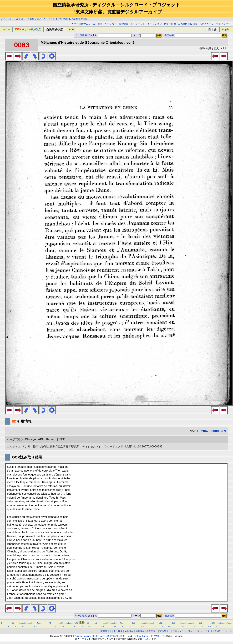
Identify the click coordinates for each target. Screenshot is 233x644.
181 (9, 626)
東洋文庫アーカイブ (40, 19)
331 (209, 626)
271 (129, 626)
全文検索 (169, 35)
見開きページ (207, 24)
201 (36, 626)
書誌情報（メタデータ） (132, 24)
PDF (71, 29)
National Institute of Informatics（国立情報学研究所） (101, 636)
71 (96, 623)
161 (214, 623)
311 (183, 626)
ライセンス (194, 631)
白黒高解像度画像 (78, 19)
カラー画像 (170, 24)
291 (156, 626)
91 (121, 623)
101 (134, 623)
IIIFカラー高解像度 (28, 29)
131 (174, 623)
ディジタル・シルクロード (14, 19)
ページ (144, 35)
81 (108, 623)
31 (38, 623)
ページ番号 (110, 24)
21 (25, 623)
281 (143, 626)
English (226, 29)
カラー (6, 29)
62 (77, 623)
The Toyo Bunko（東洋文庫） (147, 636)
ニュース (227, 631)
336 (217, 626)
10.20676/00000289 (211, 431)
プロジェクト (179, 631)
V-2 (65, 19)
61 (75, 623)
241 (89, 626)
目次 (100, 24)
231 (76, 626)
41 (50, 623)
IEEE (62, 439)
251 (102, 626)
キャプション (155, 24)
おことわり (207, 631)
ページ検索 (81, 35)
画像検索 (129, 631)
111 (147, 623)
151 (200, 623)
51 (62, 623)
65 (88, 623)
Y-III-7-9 (57, 19)
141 (187, 623)
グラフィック (223, 24)
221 (62, 626)
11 (13, 623)
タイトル (110, 35)
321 (196, 626)
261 (116, 626)
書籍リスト (106, 631)
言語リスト (165, 631)
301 (169, 626)
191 (22, 626)
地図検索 (140, 631)
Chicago (30, 439)
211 (49, 626)
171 (227, 623)
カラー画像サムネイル (83, 24)
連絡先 (218, 631)
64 (85, 623)
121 (160, 623)
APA (41, 439)
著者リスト (152, 631)
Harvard (51, 439)
